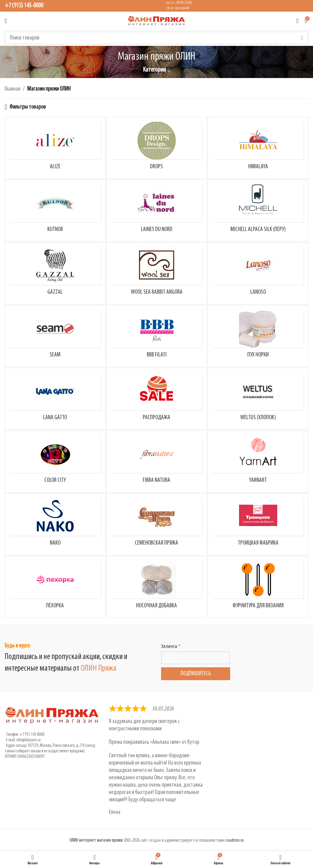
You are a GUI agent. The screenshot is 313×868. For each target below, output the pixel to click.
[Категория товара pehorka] (55, 587)
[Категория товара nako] (55, 524)
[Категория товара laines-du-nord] (156, 211)
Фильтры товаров (28, 107)
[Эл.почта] (196, 658)
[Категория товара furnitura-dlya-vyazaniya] (258, 587)
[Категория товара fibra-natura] (156, 462)
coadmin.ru (235, 840)
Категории (155, 70)
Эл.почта (169, 647)
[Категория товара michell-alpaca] (258, 211)
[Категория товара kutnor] (55, 211)
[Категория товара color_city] (55, 462)
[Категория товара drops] (156, 148)
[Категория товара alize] (55, 148)
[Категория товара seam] (55, 336)
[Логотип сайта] (156, 21)
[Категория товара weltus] (258, 399)
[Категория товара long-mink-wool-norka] (258, 336)
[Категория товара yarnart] (258, 462)
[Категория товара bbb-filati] (156, 336)
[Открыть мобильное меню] (6, 21)
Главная (13, 89)
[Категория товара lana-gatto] (55, 399)
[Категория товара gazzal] (55, 273)
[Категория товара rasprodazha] (156, 399)
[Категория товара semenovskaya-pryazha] (156, 524)
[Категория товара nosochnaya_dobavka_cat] (156, 587)
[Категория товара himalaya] (258, 148)
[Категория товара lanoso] (258, 273)
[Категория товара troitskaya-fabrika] (258, 524)
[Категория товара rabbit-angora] (156, 273)
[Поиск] (156, 38)
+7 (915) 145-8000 (24, 6)
